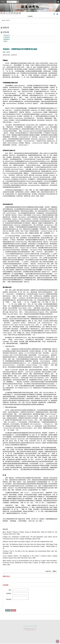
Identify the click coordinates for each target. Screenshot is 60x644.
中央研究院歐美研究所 (30, 7)
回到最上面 (58, 641)
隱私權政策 (27, 627)
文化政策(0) (7, 37)
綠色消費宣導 (35, 627)
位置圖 (33, 627)
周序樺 (8, 52)
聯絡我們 (24, 627)
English (3, 2)
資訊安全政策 (30, 627)
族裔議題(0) (7, 39)
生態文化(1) (7, 35)
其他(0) (5, 41)
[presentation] (17, 606)
